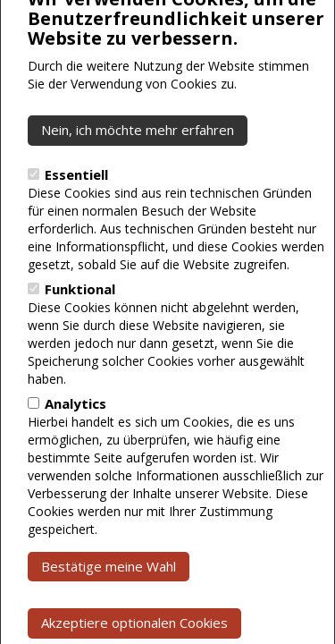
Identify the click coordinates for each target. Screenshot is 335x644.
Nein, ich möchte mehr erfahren (138, 167)
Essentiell (76, 212)
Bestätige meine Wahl (109, 604)
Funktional (80, 326)
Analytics (75, 441)
